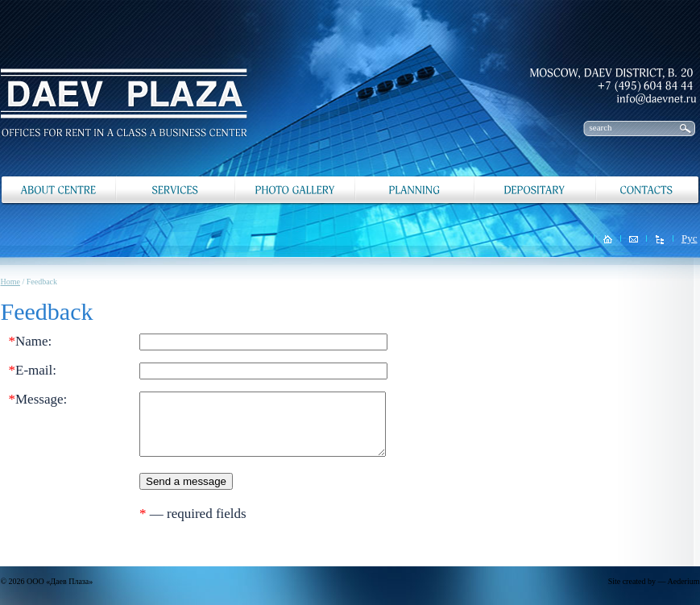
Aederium (684, 581)
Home (10, 282)
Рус (690, 238)
